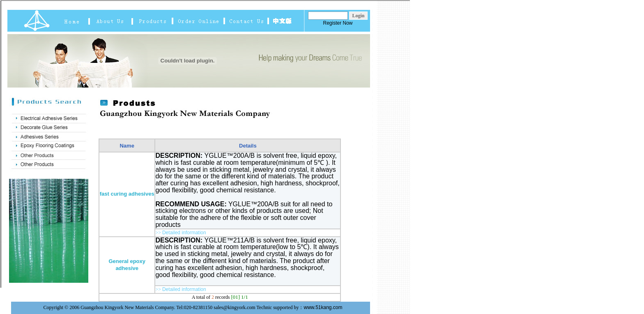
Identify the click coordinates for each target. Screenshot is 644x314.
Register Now (338, 23)
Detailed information (184, 233)
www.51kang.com (323, 307)
